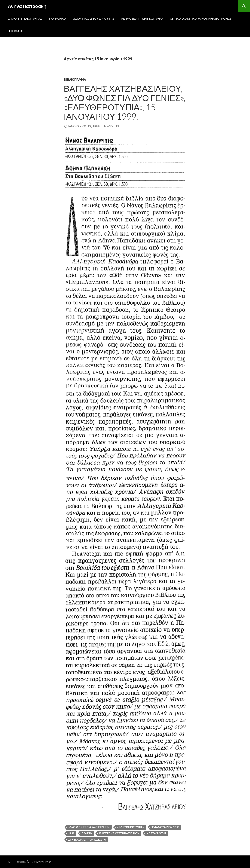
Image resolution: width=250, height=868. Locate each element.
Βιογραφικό (57, 18)
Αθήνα (87, 833)
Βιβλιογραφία (75, 79)
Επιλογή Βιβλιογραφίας (25, 18)
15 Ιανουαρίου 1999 (165, 827)
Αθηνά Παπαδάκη (27, 6)
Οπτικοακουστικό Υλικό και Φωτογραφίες (201, 18)
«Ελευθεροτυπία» (131, 827)
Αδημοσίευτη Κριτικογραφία (142, 18)
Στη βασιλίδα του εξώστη (87, 839)
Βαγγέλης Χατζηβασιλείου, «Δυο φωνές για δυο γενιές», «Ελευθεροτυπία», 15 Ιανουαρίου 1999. (125, 102)
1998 (71, 833)
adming (113, 126)
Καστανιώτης (157, 833)
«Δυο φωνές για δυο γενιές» (89, 827)
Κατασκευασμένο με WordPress (30, 862)
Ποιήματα (15, 31)
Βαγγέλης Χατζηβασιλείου (119, 833)
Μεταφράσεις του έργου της (93, 18)
